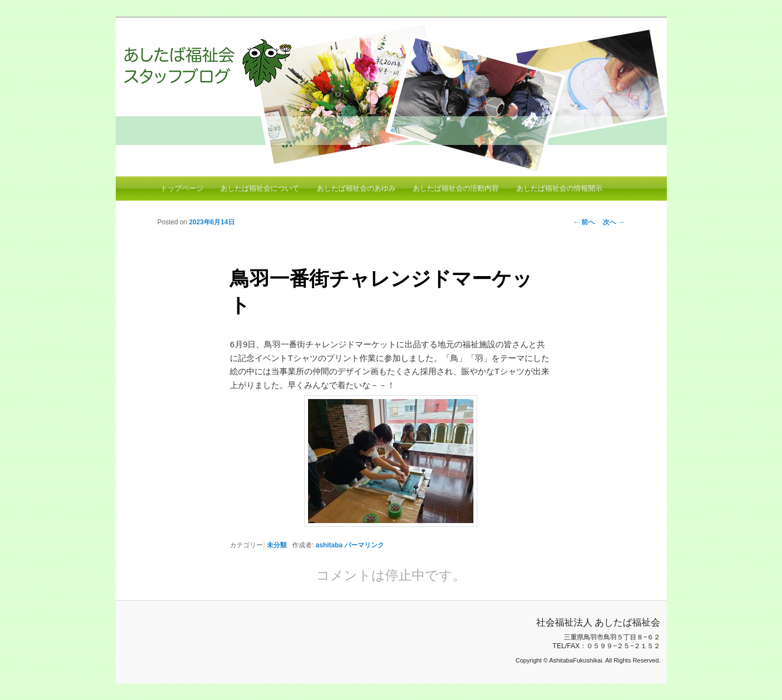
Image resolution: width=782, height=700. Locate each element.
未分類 (277, 545)
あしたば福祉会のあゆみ (356, 188)
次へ (614, 222)
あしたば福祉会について (260, 188)
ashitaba (329, 545)
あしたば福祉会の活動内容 (456, 188)
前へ (584, 222)
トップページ (182, 188)
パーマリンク (364, 545)
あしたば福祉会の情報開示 (559, 188)
